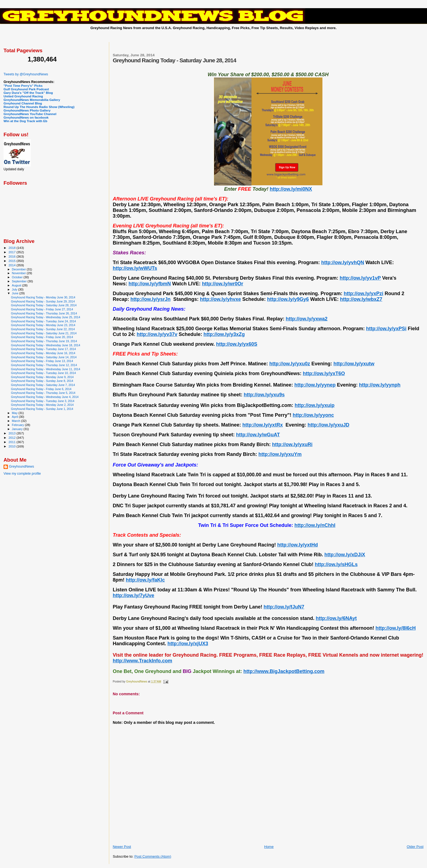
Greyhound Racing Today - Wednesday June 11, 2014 (45, 369)
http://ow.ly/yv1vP (360, 278)
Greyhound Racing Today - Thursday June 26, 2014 (44, 313)
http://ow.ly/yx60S (237, 344)
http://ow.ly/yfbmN (150, 284)
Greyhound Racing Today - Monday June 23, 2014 (43, 325)
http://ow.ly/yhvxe (220, 299)
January (18, 429)
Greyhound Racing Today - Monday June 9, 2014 (42, 377)
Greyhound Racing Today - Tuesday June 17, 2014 (43, 349)
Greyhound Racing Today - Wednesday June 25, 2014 (45, 317)
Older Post (415, 847)
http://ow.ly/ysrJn (150, 299)
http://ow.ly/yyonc (313, 415)
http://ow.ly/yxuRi (292, 444)
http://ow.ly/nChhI (315, 525)
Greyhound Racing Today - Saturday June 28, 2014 (44, 305)
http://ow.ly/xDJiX (345, 555)
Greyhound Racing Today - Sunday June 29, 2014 (43, 301)
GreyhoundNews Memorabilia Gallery (32, 100)
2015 (12, 261)
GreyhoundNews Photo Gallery (27, 110)
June (16, 293)
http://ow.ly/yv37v (157, 334)
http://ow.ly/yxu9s (264, 395)
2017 (12, 252)
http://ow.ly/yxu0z (290, 364)
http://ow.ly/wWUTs (135, 268)
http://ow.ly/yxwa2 (306, 319)
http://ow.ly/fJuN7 (284, 607)
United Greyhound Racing (23, 96)
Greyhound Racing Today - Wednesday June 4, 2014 (45, 397)
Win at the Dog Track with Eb (25, 121)
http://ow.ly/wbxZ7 (361, 299)
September (20, 281)
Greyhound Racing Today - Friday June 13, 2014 (42, 361)
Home (269, 847)
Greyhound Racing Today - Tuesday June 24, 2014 (43, 321)
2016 (12, 256)
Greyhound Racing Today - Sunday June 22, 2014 (43, 329)
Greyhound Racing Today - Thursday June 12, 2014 (44, 365)
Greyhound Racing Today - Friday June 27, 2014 (42, 309)
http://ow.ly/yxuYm (280, 454)
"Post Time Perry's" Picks (23, 86)
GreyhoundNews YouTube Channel (30, 114)
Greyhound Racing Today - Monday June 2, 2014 (42, 405)
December (19, 269)
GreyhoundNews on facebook (26, 117)
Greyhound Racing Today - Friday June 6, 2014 (41, 389)
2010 (12, 446)
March (17, 421)
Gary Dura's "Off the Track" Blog (28, 93)
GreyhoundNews (22, 467)
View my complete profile (22, 474)
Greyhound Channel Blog (23, 103)
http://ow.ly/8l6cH (396, 628)
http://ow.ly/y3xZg (224, 334)
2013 (12, 433)
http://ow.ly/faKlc (145, 580)
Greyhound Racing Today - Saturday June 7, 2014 (43, 385)
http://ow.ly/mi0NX (291, 189)
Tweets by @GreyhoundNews (26, 74)
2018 (12, 248)
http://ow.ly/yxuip (315, 405)
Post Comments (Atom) (153, 856)
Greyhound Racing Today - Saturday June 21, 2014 (44, 333)
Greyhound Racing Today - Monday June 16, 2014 (43, 353)
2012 (12, 438)
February (19, 425)
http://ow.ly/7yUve (133, 595)
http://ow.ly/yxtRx (263, 425)
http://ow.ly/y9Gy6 (288, 299)
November (19, 273)
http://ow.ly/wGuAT (258, 435)
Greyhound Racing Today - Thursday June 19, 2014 (44, 341)
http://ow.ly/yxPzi (363, 294)
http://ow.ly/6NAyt (336, 618)
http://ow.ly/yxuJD (328, 425)
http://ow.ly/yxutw (354, 364)
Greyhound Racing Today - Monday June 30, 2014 (43, 297)
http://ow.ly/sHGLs (336, 564)
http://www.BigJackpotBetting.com (284, 671)
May (15, 413)
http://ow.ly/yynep (315, 385)
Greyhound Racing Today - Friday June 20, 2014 (42, 337)
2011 (12, 442)
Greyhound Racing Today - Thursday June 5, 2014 (43, 393)
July (15, 289)
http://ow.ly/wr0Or (223, 284)
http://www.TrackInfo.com (142, 661)
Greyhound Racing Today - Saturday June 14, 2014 (44, 357)
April (15, 417)
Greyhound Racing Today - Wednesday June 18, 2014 (45, 345)
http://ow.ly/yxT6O (324, 373)
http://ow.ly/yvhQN (343, 262)
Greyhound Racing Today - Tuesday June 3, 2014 (43, 401)
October (18, 277)
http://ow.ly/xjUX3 (188, 644)
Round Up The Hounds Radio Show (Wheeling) (39, 107)
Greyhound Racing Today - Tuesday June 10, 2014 (43, 373)
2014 (12, 265)
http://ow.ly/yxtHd (298, 545)
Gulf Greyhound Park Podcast (26, 89)
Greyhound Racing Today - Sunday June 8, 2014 (42, 381)
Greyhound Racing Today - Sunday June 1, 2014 (42, 409)
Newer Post (122, 847)
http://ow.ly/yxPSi (386, 329)
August (17, 285)
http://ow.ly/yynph (380, 385)
